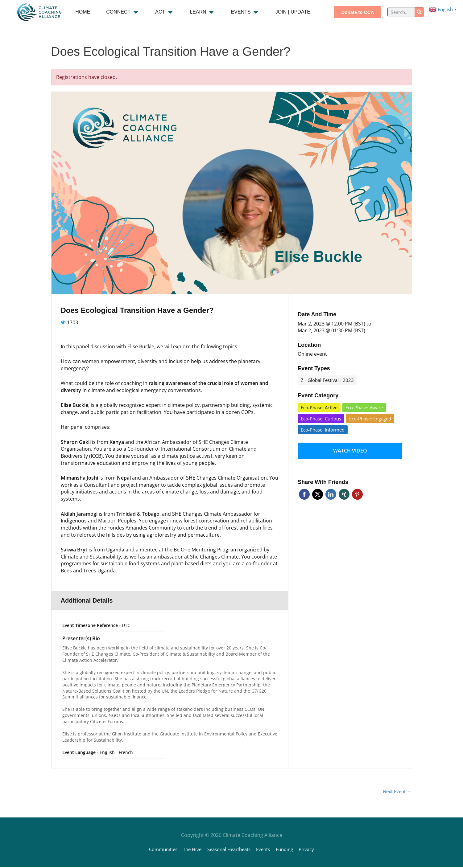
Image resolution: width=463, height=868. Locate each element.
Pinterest (357, 491)
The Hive (188, 850)
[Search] (419, 12)
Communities (157, 850)
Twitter (318, 491)
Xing (344, 491)
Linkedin (331, 491)
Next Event (396, 792)
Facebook (304, 491)
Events (267, 850)
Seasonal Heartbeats (229, 850)
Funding (290, 850)
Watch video (350, 449)
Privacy (314, 850)
